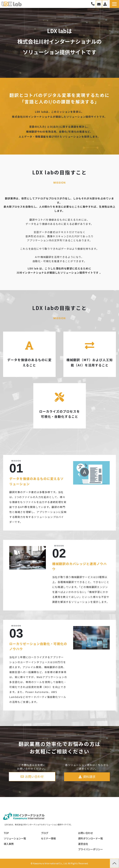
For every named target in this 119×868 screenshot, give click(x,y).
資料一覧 (105, 4)
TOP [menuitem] (6, 833)
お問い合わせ (99, 4)
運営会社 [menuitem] (83, 844)
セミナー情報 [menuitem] (48, 838)
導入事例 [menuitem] (9, 844)
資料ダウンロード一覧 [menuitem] (90, 838)
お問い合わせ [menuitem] (86, 833)
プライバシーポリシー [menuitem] (90, 849)
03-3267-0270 (93, 4)
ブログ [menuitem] (45, 833)
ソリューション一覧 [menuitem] (15, 838)
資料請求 (89, 777)
